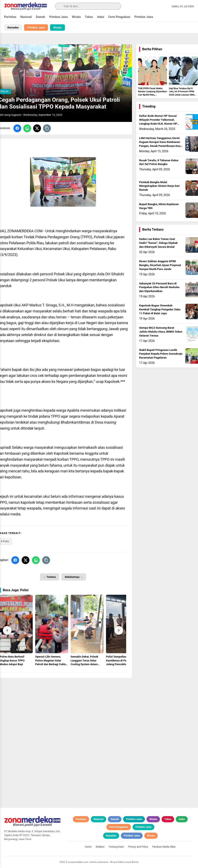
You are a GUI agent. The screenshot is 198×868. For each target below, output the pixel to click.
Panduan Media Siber (164, 847)
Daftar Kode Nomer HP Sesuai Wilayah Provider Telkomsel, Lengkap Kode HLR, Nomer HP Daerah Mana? (158, 122)
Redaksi (100, 847)
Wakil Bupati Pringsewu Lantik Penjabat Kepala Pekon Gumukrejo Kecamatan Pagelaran (161, 354)
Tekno (89, 17)
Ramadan (13, 27)
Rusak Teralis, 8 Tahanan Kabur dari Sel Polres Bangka (159, 162)
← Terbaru (50, 577)
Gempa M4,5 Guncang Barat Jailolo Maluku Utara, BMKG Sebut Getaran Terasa (161, 332)
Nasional (26, 17)
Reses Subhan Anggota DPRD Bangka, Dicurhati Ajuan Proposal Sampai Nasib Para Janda (160, 265)
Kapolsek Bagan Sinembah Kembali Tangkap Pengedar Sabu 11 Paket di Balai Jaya (160, 310)
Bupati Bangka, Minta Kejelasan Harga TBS (159, 206)
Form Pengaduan (119, 17)
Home (88, 847)
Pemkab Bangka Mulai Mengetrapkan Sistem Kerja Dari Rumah (159, 186)
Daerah (40, 17)
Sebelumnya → (74, 577)
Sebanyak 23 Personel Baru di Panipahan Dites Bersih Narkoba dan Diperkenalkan (159, 287)
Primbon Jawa (58, 17)
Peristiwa (10, 17)
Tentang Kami (116, 847)
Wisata (76, 17)
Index (101, 17)
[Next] (119, 630)
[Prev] (7, 630)
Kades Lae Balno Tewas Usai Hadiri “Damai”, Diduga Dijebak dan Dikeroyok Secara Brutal (158, 243)
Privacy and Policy (138, 847)
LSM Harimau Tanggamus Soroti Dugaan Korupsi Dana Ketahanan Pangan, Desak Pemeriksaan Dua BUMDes (160, 144)
